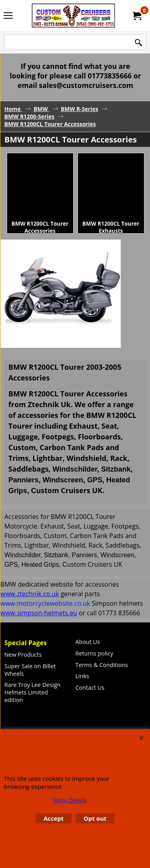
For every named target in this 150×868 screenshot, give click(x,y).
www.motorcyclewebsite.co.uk (45, 603)
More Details (70, 800)
